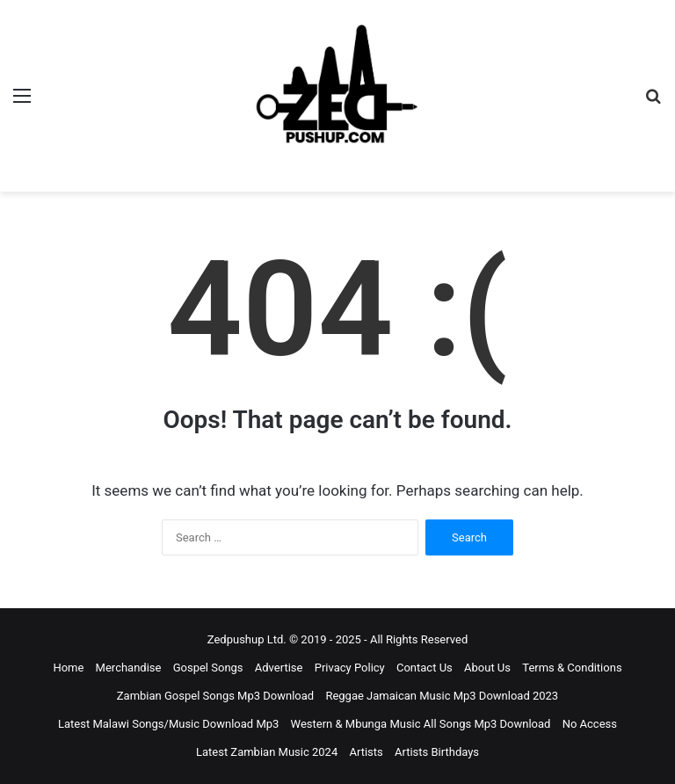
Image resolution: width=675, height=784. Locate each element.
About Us (487, 668)
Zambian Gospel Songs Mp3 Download (215, 696)
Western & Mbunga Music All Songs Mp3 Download (421, 724)
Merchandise (129, 668)
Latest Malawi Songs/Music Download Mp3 (168, 724)
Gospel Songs (208, 668)
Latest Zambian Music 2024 (267, 752)
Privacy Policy (350, 668)
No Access (590, 724)
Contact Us (425, 668)
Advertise (279, 668)
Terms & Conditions (572, 668)
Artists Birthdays (437, 752)
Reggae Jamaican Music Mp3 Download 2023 (442, 696)
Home (68, 668)
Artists (366, 752)
